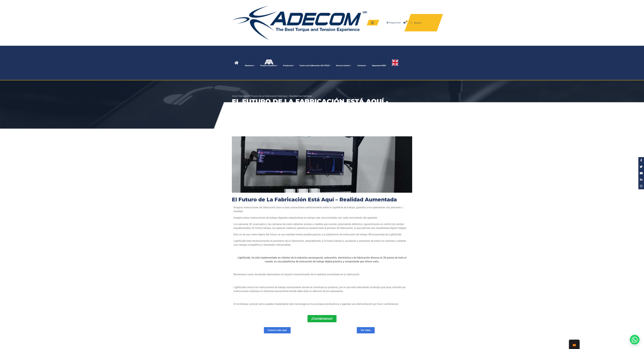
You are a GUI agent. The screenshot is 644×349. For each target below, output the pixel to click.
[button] (635, 339)
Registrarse (394, 23)
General (243, 96)
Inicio (235, 96)
